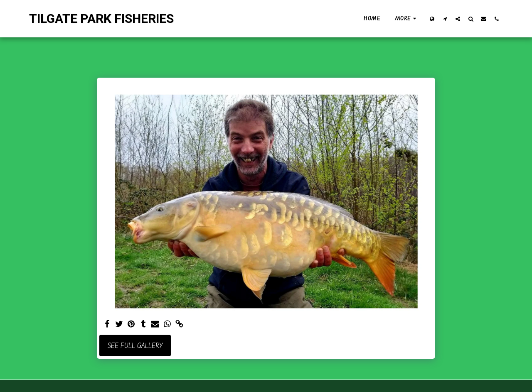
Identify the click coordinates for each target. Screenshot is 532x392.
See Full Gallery (135, 345)
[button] (445, 19)
